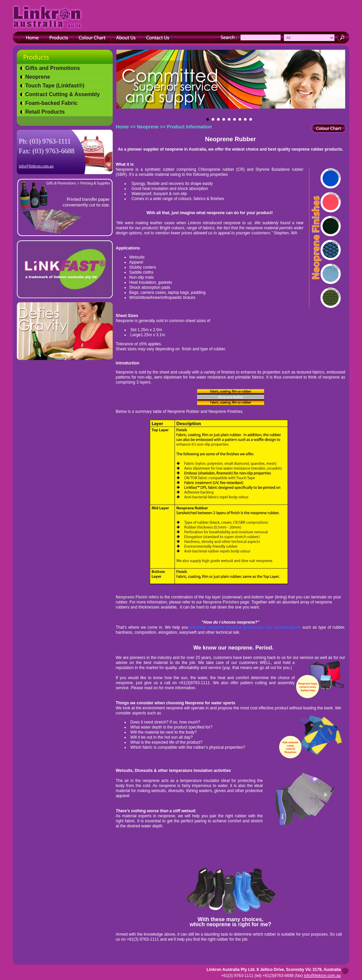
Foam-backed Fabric (51, 103)
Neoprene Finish (132, 597)
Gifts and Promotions (53, 68)
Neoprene (38, 77)
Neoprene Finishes (222, 602)
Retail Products (45, 112)
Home (122, 127)
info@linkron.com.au (36, 166)
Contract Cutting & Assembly (63, 94)
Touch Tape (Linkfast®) (55, 86)
